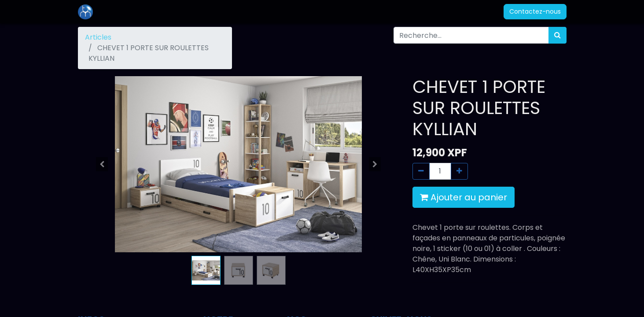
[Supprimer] (421, 171)
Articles (98, 37)
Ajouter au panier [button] (464, 197)
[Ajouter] (459, 171)
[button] (102, 164)
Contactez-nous (535, 11)
